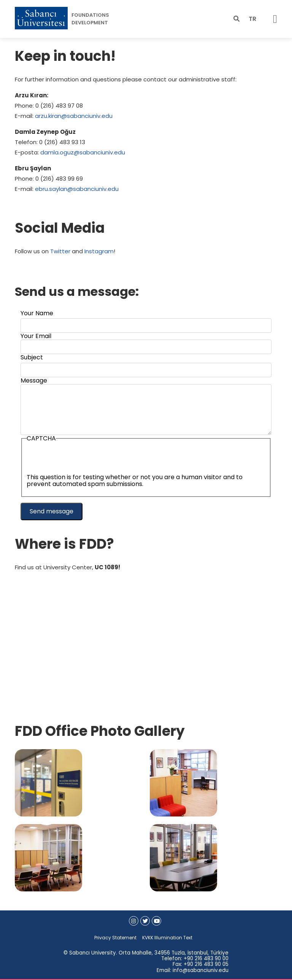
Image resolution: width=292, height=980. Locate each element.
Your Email (36, 336)
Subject (32, 357)
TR (252, 19)
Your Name (37, 313)
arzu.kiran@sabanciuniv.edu (74, 116)
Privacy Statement (115, 938)
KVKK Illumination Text (167, 938)
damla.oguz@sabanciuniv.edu (83, 152)
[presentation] (84, 459)
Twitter (60, 251)
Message (34, 380)
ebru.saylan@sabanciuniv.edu (77, 189)
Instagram (99, 251)
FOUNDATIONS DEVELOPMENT (90, 19)
